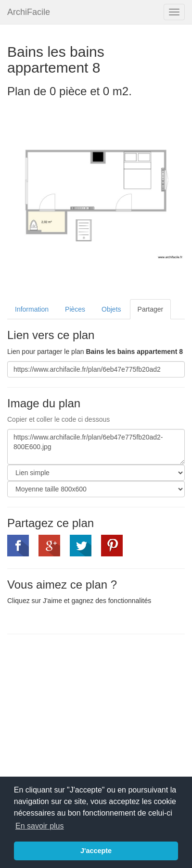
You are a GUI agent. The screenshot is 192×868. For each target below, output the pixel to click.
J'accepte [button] (96, 851)
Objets (111, 309)
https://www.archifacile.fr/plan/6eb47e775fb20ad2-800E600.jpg (96, 447)
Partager (151, 309)
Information (32, 309)
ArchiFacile (29, 12)
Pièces (75, 309)
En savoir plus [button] (40, 826)
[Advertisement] (88, 711)
